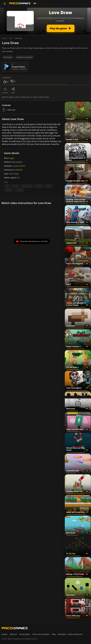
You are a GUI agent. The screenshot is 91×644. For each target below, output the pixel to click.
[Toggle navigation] (5, 4)
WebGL (49, 186)
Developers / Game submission (70, 634)
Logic (12, 158)
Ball (7, 186)
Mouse (15, 186)
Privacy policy (25, 634)
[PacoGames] (15, 628)
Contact (4, 634)
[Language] (36, 3)
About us (13, 634)
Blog (54, 634)
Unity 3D (39, 186)
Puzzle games (27, 186)
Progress (9, 190)
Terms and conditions (41, 634)
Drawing (19, 190)
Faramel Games (19, 166)
